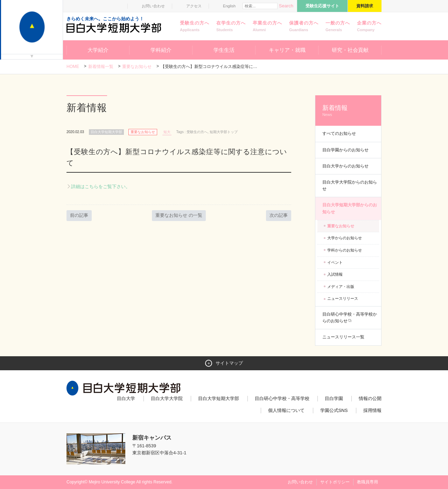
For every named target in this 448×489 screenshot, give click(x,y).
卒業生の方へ (267, 27)
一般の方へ (338, 27)
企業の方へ (369, 27)
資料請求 (365, 6)
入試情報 (335, 274)
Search (286, 6)
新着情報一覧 (101, 67)
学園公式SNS (334, 410)
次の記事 (279, 215)
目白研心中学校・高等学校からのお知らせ (350, 318)
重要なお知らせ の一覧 (179, 215)
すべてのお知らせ (339, 133)
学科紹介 (161, 50)
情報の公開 (370, 398)
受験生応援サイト (322, 6)
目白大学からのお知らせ (345, 166)
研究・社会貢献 (350, 50)
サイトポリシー (335, 482)
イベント (335, 262)
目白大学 (126, 398)
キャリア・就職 (287, 50)
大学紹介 (98, 50)
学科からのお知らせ (345, 250)
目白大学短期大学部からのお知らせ (350, 208)
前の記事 (79, 215)
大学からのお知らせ (345, 238)
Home (73, 67)
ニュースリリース (343, 298)
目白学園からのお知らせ (345, 150)
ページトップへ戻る (367, 469)
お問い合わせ (153, 6)
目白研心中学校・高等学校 (282, 398)
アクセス (194, 6)
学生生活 (224, 50)
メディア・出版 (341, 287)
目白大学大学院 (167, 398)
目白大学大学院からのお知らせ (350, 185)
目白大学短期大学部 (219, 398)
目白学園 (334, 398)
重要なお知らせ (137, 67)
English (229, 6)
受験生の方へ (195, 27)
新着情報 (348, 111)
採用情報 (372, 410)
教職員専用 (367, 482)
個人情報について (286, 410)
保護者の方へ (304, 27)
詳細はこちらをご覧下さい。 (101, 187)
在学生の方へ (231, 27)
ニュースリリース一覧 (343, 337)
